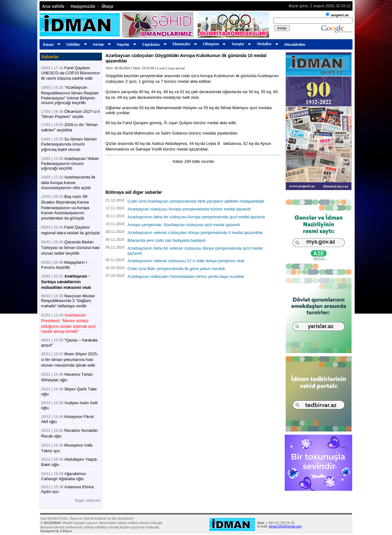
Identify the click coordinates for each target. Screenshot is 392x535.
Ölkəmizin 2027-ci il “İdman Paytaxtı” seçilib (70, 114)
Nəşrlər (126, 45)
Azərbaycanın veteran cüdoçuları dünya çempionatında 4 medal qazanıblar (195, 233)
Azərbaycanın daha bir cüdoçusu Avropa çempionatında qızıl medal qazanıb (196, 217)
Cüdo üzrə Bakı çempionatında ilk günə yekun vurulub (176, 269)
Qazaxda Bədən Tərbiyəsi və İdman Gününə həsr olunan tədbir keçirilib (70, 248)
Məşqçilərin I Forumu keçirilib (64, 265)
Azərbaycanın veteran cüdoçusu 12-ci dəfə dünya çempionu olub (186, 261)
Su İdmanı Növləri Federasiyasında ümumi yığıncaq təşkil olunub (69, 144)
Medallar (267, 44)
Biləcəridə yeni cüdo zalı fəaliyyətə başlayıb (167, 240)
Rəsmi (51, 45)
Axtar (282, 28)
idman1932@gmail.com (285, 526)
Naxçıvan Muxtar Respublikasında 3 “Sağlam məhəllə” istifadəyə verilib (68, 301)
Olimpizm (213, 44)
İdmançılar (184, 44)
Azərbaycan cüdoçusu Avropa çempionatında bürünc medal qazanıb (189, 209)
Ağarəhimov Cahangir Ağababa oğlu (64, 476)
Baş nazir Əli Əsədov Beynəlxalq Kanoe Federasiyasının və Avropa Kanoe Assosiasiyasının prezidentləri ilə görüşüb (65, 207)
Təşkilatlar (154, 45)
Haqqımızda (83, 6)
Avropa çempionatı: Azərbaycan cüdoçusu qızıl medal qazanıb (184, 225)
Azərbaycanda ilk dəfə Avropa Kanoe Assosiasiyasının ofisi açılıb (68, 182)
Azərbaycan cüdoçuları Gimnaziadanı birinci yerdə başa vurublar (186, 276)
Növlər (101, 45)
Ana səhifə (53, 6)
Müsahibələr (295, 45)
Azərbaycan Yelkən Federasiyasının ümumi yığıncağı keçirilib (70, 163)
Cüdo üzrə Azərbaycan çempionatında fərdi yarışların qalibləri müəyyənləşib (196, 201)
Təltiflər (76, 45)
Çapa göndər (176, 68)
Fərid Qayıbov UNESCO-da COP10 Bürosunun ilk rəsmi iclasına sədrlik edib (70, 73)
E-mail (161, 68)
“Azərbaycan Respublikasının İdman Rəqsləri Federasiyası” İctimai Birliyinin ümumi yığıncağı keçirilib (70, 95)
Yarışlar (240, 44)
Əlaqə (107, 6)
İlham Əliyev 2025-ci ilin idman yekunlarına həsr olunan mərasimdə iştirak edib (70, 360)
